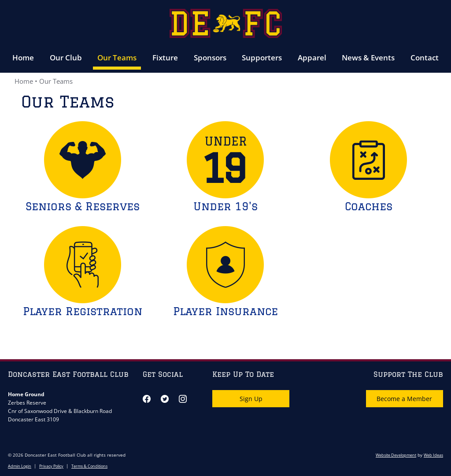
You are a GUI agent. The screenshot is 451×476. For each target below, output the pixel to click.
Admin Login (20, 466)
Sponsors (210, 58)
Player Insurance (225, 311)
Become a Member (404, 399)
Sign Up (251, 399)
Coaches (369, 206)
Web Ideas (433, 455)
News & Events (368, 58)
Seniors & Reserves (83, 206)
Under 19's (225, 206)
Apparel (312, 58)
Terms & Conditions (89, 466)
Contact (425, 58)
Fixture (165, 58)
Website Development (396, 455)
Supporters (262, 58)
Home (23, 58)
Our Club (66, 58)
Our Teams (117, 58)
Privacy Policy (51, 466)
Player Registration (83, 311)
